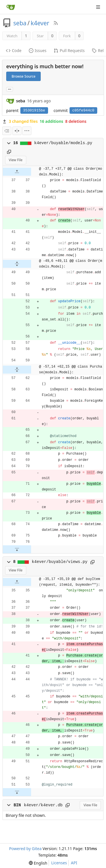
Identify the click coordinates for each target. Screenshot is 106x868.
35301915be (34, 110)
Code (14, 50)
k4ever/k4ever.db (43, 805)
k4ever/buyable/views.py (60, 562)
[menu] (27, 131)
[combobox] (7, 131)
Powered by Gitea (25, 849)
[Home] (11, 7)
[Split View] (17, 131)
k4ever (40, 23)
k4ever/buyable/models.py (63, 143)
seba (20, 23)
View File (16, 160)
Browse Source (23, 76)
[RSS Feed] (56, 23)
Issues (38, 50)
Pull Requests (69, 50)
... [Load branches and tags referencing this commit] (10, 89)
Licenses (59, 863)
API (74, 863)
